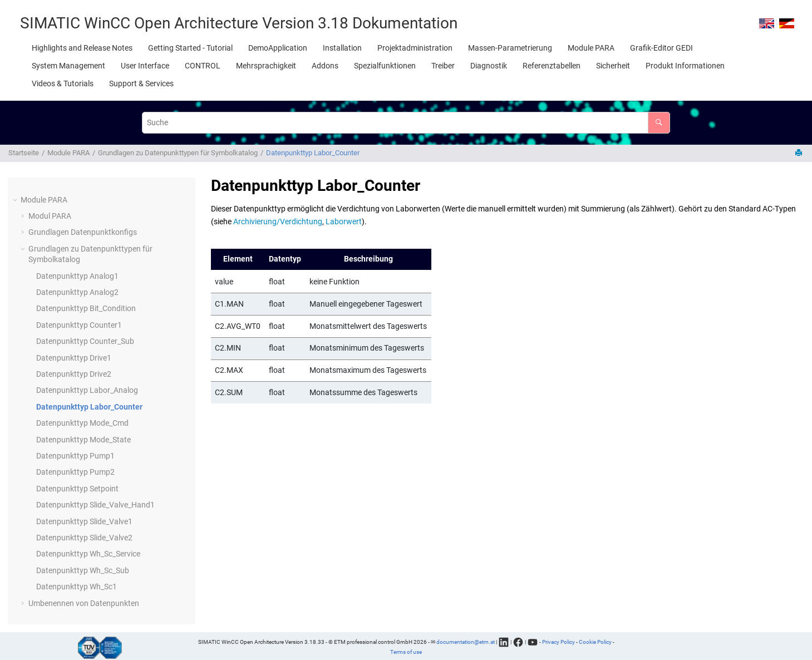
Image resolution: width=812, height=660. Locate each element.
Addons (325, 66)
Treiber (443, 66)
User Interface (145, 66)
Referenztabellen (552, 66)
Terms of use (406, 652)
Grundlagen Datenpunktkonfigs (83, 232)
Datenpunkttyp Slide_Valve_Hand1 (95, 505)
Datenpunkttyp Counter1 (79, 325)
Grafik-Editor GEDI (661, 48)
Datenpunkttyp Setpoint (77, 489)
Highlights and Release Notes (82, 48)
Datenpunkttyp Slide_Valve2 (84, 538)
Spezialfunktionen (385, 66)
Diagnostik (489, 66)
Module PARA (591, 48)
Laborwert (344, 221)
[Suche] (659, 123)
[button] (16, 200)
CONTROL (203, 66)
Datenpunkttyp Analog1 (77, 276)
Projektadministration (415, 48)
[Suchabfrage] (406, 123)
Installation (342, 48)
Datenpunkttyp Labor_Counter (313, 153)
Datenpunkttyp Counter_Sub (85, 341)
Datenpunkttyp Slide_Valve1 (84, 521)
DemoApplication (278, 48)
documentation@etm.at (466, 641)
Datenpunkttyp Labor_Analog (87, 390)
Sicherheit (613, 66)
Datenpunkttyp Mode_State (83, 440)
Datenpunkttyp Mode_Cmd (82, 423)
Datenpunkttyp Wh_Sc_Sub (83, 570)
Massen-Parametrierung (510, 48)
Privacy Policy (558, 641)
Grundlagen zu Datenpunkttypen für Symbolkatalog (178, 153)
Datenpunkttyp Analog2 (77, 292)
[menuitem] (82, 48)
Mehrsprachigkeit (266, 66)
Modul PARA (50, 216)
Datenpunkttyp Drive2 (74, 374)
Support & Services (141, 83)
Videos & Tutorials (63, 83)
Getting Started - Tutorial (190, 48)
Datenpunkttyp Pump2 (75, 472)
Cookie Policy (595, 641)
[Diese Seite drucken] (800, 153)
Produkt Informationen (685, 66)
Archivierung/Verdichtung (278, 221)
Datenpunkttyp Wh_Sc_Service (88, 554)
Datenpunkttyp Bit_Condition (86, 308)
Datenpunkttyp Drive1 (74, 358)
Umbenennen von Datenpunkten (84, 603)
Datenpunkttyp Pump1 (75, 456)
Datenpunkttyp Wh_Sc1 (77, 587)
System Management (68, 66)
